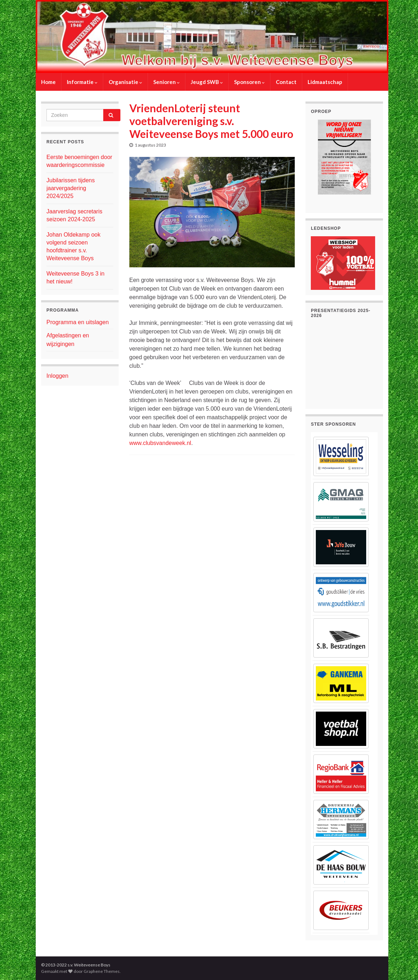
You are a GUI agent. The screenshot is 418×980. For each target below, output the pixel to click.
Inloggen (57, 376)
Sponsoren (249, 82)
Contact (286, 82)
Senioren (166, 82)
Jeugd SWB (207, 82)
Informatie (82, 82)
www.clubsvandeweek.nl (160, 443)
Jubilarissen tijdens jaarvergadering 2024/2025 (71, 188)
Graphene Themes (102, 971)
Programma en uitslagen (78, 322)
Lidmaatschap (325, 82)
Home (48, 82)
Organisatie (125, 82)
